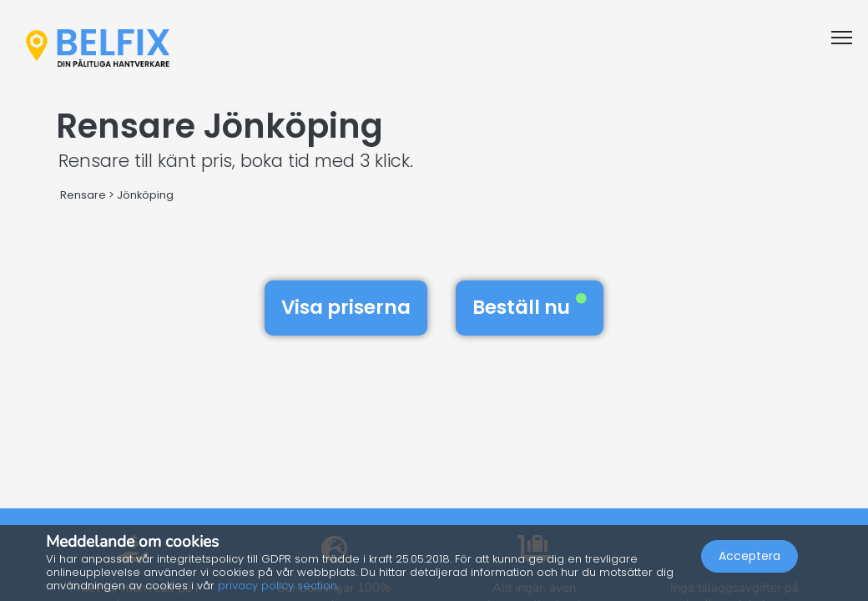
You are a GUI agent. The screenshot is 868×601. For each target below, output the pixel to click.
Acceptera (749, 556)
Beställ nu (530, 307)
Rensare (83, 195)
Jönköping (145, 195)
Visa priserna (346, 307)
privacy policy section (278, 586)
